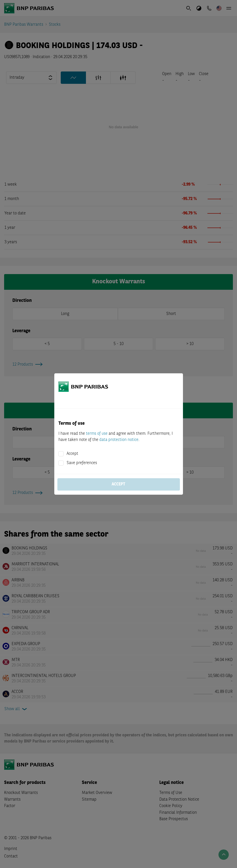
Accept (72, 454)
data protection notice (119, 440)
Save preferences (82, 463)
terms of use (97, 434)
